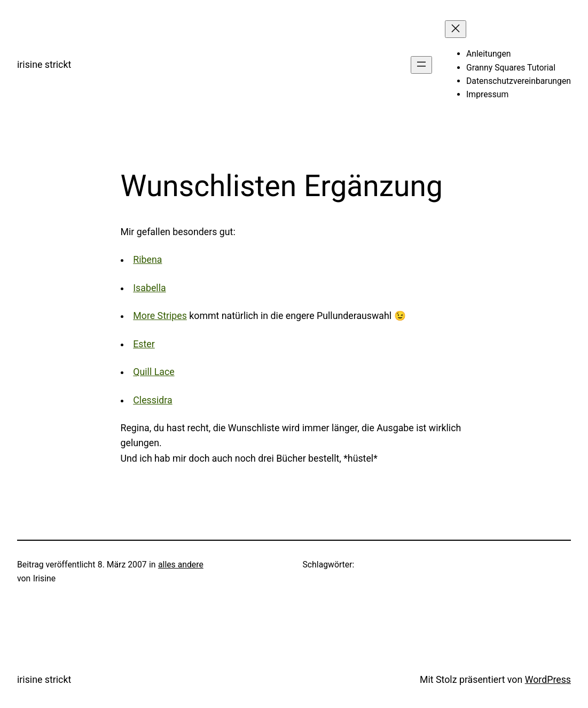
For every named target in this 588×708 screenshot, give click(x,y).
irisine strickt (44, 65)
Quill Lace (154, 372)
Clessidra (152, 400)
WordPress (548, 680)
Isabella (149, 288)
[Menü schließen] (456, 29)
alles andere (181, 565)
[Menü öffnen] (421, 65)
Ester (144, 344)
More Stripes (160, 316)
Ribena (147, 260)
